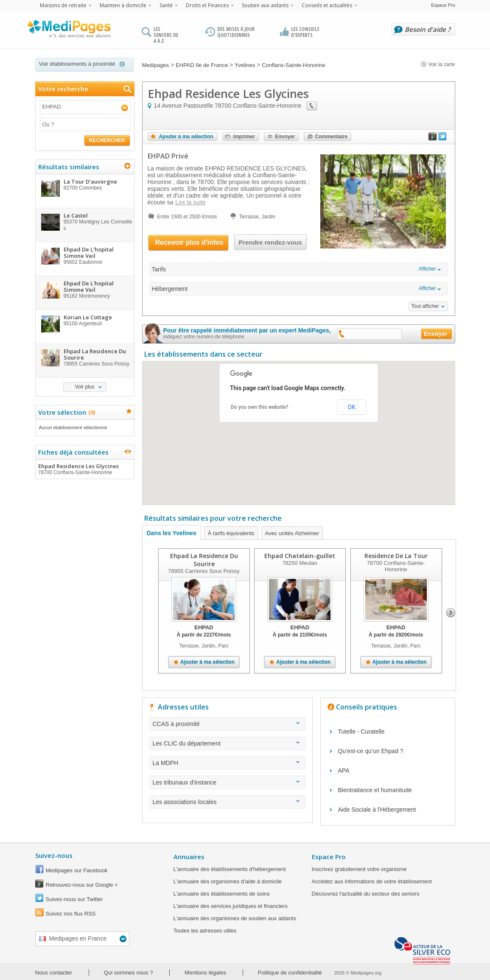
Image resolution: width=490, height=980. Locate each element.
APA (344, 771)
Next (451, 613)
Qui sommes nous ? (129, 973)
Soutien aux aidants (265, 5)
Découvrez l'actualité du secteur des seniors (366, 894)
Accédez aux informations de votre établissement (372, 881)
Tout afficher (425, 306)
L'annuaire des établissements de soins (222, 894)
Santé (166, 5)
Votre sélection (66, 412)
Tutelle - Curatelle (361, 732)
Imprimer (244, 137)
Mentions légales (205, 973)
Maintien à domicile (123, 5)
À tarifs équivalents (231, 533)
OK (352, 407)
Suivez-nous (54, 855)
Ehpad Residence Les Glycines (84, 469)
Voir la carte (438, 64)
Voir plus (84, 387)
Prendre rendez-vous (270, 242)
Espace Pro (443, 5)
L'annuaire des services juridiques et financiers (231, 906)
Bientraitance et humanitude (375, 790)
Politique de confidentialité (290, 973)
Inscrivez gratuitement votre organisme (359, 869)
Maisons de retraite (63, 5)
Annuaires (189, 857)
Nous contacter (54, 973)
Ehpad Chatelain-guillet (300, 556)
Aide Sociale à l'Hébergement (377, 810)
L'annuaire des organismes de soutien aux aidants (235, 918)
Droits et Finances (207, 5)
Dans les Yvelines (172, 533)
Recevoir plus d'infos (189, 242)
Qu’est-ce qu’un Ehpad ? (371, 751)
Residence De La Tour (396, 556)
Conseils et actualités (327, 5)
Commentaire (331, 137)
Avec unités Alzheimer (292, 533)
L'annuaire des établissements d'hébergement (230, 869)
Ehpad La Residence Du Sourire (204, 560)
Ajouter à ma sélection (186, 137)
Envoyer (285, 137)
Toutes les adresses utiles (205, 931)
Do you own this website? (260, 407)
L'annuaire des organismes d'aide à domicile (228, 881)
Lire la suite (190, 202)
